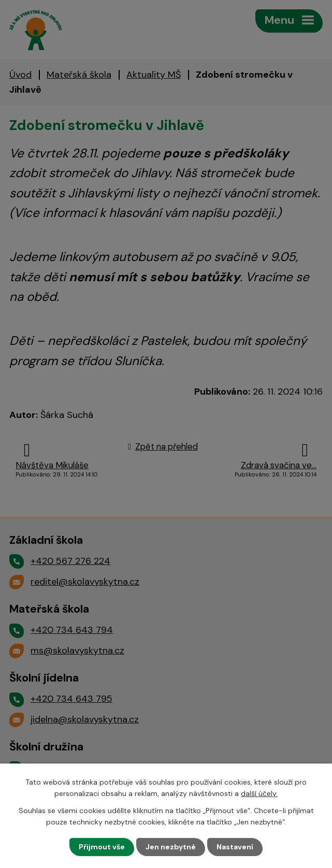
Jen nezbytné (171, 847)
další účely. (259, 793)
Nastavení (235, 847)
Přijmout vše (102, 847)
